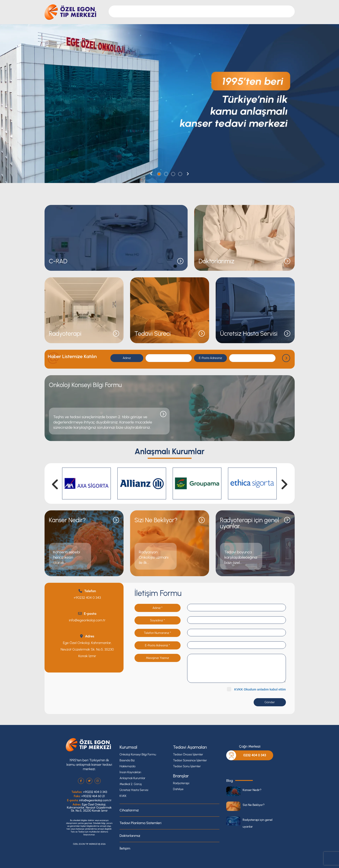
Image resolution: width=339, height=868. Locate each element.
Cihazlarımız (129, 810)
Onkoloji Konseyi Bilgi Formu (138, 754)
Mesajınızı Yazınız (157, 658)
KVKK (123, 796)
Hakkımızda (127, 766)
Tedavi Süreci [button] (231, 11)
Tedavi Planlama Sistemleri (141, 823)
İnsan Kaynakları (130, 772)
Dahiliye (178, 789)
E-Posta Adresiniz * (158, 645)
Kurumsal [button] (144, 11)
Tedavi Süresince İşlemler (190, 760)
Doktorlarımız (206, 11)
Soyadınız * (157, 620)
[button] (151, 174)
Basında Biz (127, 760)
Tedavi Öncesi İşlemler (188, 754)
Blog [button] (249, 11)
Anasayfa (125, 11)
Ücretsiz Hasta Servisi (134, 790)
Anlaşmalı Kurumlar (133, 778)
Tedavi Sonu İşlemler (187, 766)
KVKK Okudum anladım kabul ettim (260, 689)
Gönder (270, 702)
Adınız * (157, 608)
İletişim (263, 11)
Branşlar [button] (162, 11)
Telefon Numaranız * (158, 633)
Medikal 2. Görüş (131, 784)
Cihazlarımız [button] (182, 11)
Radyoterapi (181, 783)
